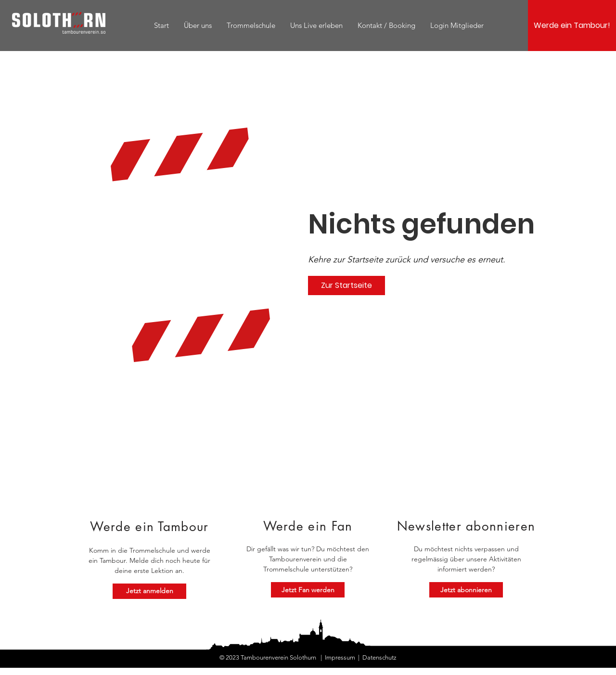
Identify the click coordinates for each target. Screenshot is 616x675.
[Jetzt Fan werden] (308, 590)
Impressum (340, 657)
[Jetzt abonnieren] (466, 590)
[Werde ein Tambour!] (572, 26)
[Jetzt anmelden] (149, 591)
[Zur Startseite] (346, 286)
